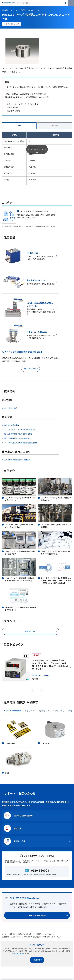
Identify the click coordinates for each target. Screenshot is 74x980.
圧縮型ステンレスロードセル (12, 937)
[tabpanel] (37, 746)
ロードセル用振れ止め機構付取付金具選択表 (21, 443)
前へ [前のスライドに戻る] (33, 690)
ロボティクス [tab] (44, 711)
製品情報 (12, 934)
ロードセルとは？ (11, 408)
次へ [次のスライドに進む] (41, 690)
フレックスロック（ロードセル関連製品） (20, 429)
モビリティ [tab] (29, 711)
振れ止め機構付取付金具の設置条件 (17, 460)
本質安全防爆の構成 (12, 425)
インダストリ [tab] (59, 711)
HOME (4, 934)
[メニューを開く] (71, 3)
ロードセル (48, 934)
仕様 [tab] (19, 126)
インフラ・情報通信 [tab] (12, 710)
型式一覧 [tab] (55, 126)
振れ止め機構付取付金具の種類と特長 (18, 434)
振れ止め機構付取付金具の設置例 (17, 438)
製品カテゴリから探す (25, 934)
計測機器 (39, 934)
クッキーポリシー (18, 953)
